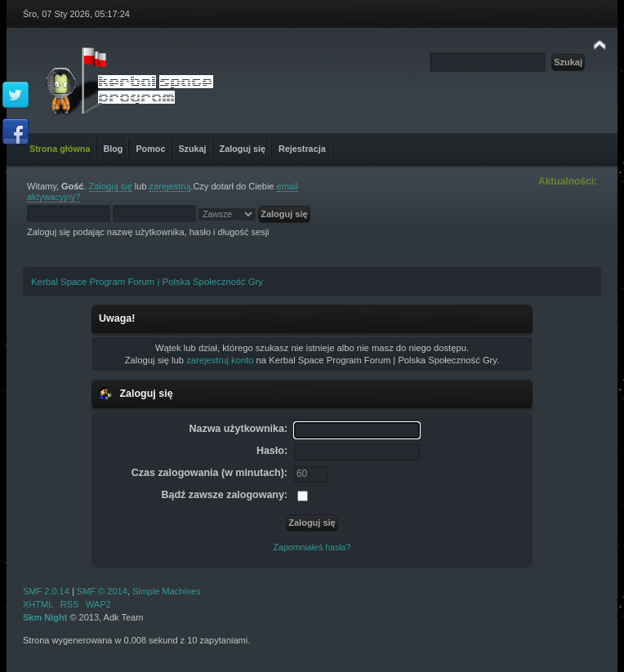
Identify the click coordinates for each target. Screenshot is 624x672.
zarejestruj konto (220, 360)
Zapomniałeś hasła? (312, 547)
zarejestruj (170, 186)
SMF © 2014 (102, 591)
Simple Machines (167, 591)
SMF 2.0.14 (46, 591)
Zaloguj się (111, 186)
